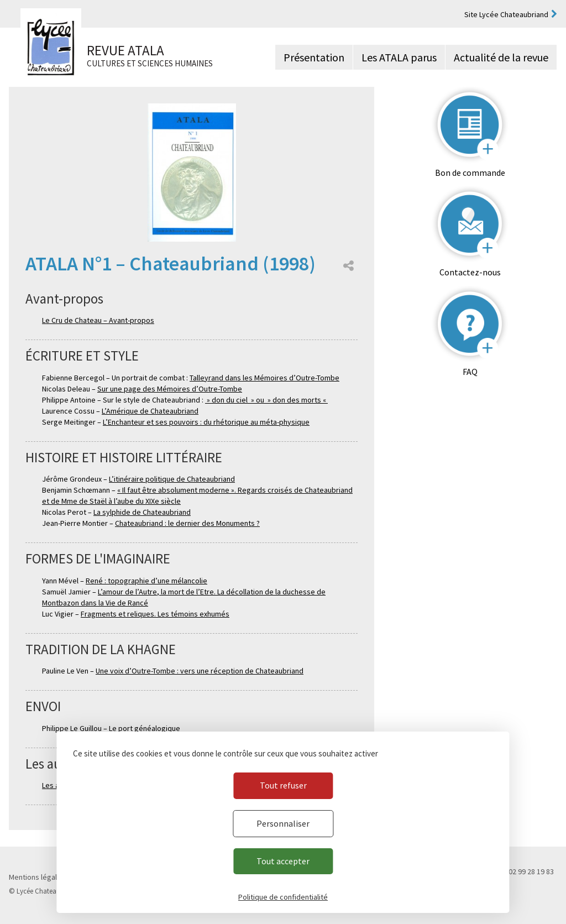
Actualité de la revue (501, 57)
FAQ (470, 372)
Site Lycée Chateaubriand (506, 14)
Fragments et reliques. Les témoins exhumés (155, 614)
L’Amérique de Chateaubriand (150, 411)
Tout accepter (283, 861)
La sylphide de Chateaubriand (142, 512)
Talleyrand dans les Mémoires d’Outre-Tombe (264, 378)
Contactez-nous (470, 272)
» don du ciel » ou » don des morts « (266, 400)
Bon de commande (470, 173)
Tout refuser (283, 785)
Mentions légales (37, 877)
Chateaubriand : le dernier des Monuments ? (187, 523)
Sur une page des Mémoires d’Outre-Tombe (170, 389)
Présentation (314, 57)
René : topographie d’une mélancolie (146, 581)
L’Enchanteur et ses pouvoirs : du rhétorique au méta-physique (206, 422)
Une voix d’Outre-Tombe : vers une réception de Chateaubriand (200, 671)
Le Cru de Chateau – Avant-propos (98, 320)
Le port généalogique (145, 728)
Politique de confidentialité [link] (283, 897)
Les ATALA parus (399, 57)
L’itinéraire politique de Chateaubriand (172, 479)
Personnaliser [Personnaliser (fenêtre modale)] (283, 823)
